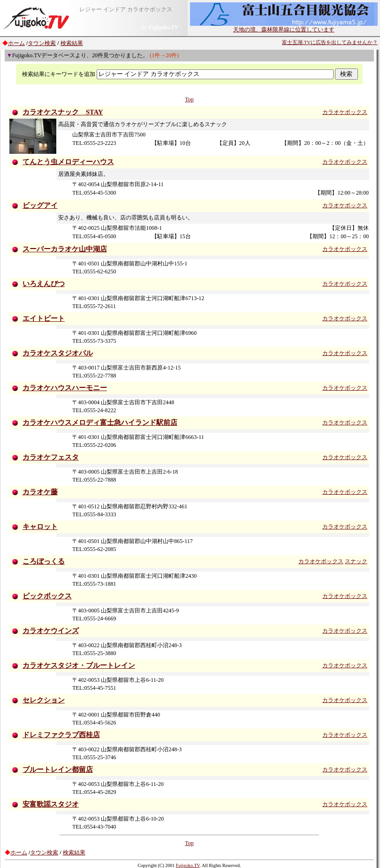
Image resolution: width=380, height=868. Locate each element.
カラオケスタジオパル (58, 353)
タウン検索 (42, 43)
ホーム (16, 43)
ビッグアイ (40, 205)
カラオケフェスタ (51, 457)
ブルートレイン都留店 (58, 770)
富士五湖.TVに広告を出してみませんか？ (330, 42)
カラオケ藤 (40, 492)
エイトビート (44, 318)
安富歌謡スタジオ (51, 804)
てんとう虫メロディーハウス (68, 162)
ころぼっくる (44, 561)
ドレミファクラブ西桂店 (61, 735)
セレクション (44, 700)
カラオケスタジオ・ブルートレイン (79, 665)
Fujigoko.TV (188, 865)
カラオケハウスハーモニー (65, 388)
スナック (356, 561)
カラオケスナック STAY (63, 112)
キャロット (40, 527)
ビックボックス (47, 596)
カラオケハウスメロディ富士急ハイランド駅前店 (100, 423)
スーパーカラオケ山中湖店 (65, 249)
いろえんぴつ (44, 284)
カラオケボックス (345, 112)
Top (189, 99)
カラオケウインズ (51, 631)
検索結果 (72, 43)
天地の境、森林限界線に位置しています (284, 27)
